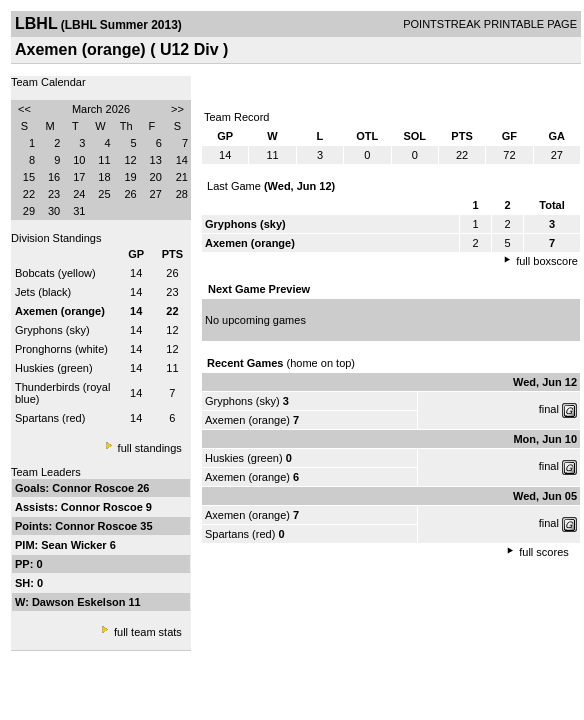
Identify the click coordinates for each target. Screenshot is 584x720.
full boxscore (547, 261)
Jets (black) (43, 292)
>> (177, 109)
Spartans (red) (50, 418)
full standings (150, 448)
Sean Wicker (75, 545)
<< (24, 109)
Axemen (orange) (247, 420)
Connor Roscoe (94, 488)
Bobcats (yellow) (55, 273)
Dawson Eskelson (80, 602)
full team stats (148, 632)
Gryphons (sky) (52, 330)
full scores (544, 552)
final (549, 409)
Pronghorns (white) (61, 349)
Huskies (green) (54, 368)
